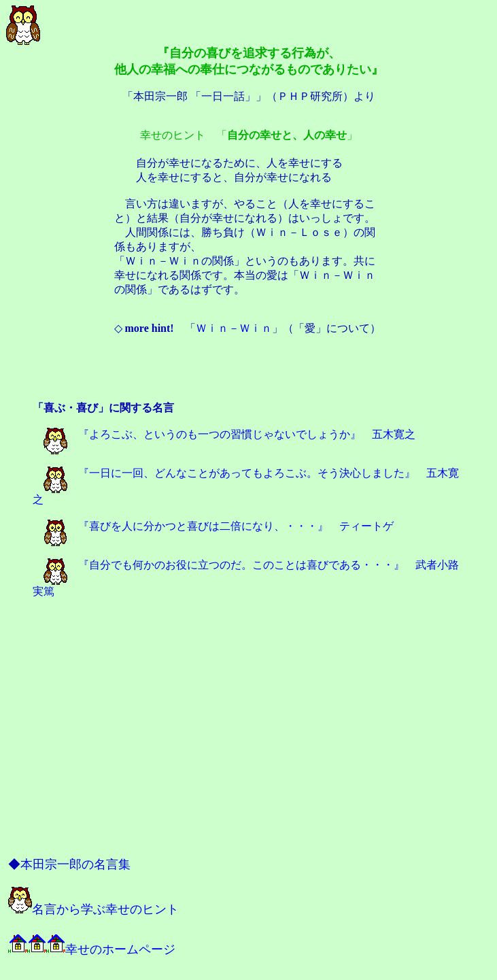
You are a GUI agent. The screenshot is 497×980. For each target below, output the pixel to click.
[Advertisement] (249, 370)
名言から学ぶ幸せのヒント (93, 909)
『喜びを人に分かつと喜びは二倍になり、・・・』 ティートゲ (219, 526)
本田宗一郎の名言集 (75, 864)
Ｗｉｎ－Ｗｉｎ (234, 328)
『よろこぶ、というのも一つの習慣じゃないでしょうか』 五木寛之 (229, 434)
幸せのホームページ (92, 949)
